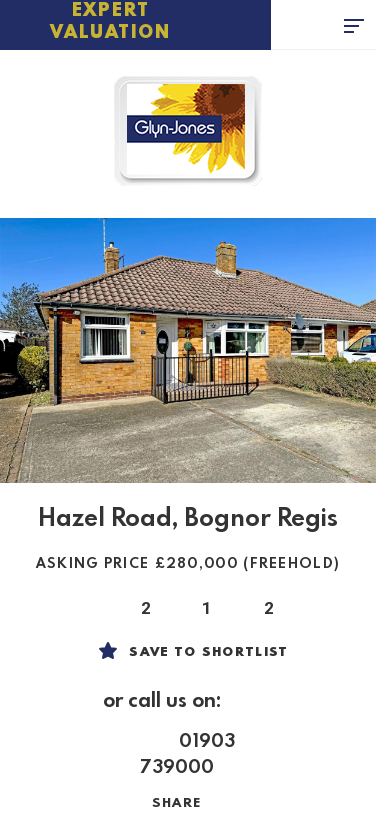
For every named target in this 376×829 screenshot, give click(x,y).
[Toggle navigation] (360, 25)
